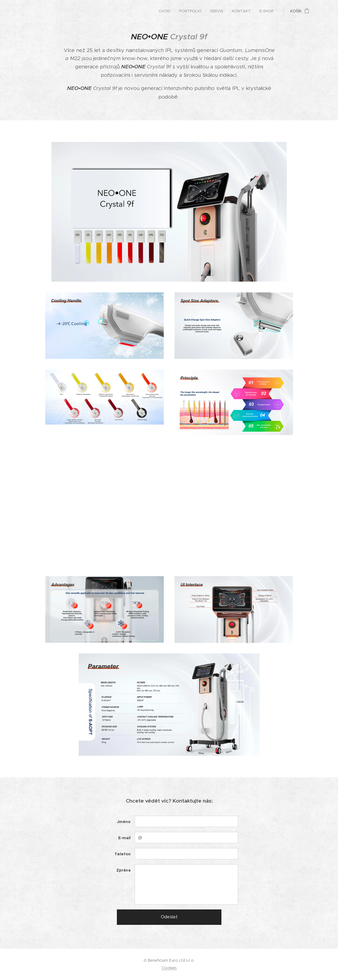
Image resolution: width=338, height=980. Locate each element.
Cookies (169, 968)
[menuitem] (166, 11)
